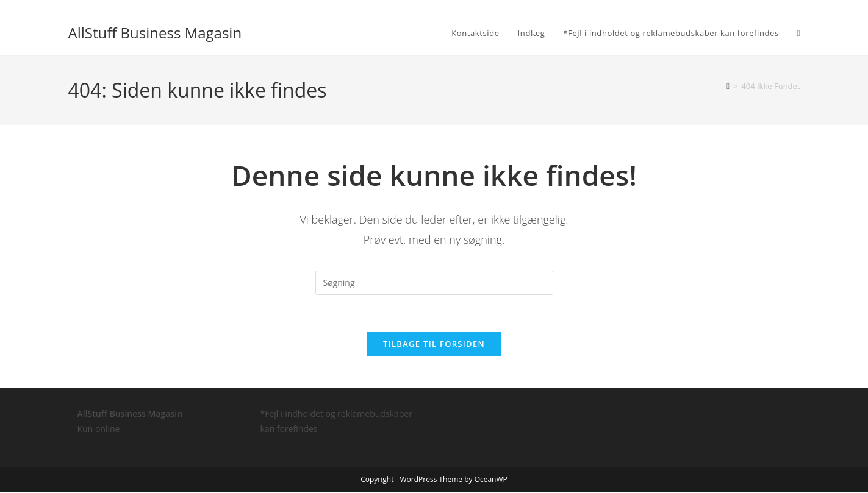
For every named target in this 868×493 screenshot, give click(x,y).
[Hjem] (728, 86)
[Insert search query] (434, 283)
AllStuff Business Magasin (155, 33)
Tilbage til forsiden (434, 344)
